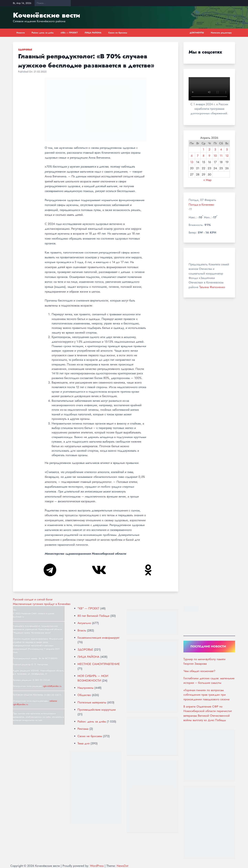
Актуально (84, 623)
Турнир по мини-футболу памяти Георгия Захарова (204, 661)
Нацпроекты (86, 688)
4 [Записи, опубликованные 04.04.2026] (221, 149)
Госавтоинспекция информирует (98, 638)
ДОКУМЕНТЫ (197, 33)
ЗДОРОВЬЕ (25, 50)
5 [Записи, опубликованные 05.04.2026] (227, 149)
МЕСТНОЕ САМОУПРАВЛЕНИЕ (99, 664)
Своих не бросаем (118, 33)
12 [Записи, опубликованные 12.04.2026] (227, 156)
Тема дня (84, 743)
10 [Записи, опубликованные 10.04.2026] (215, 156)
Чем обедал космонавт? (199, 671)
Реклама (83, 729)
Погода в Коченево (201, 205)
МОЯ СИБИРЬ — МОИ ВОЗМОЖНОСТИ (93, 678)
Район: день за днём (43, 33)
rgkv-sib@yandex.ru (52, 686)
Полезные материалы (92, 702)
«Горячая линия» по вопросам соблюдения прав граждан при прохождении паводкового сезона (206, 695)
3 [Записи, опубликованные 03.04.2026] (215, 149)
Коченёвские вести (46, 15)
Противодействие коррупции (97, 710)
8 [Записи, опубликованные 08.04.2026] (204, 156)
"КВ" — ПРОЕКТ (88, 608)
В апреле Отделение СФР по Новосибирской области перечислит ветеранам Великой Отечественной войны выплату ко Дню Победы (208, 713)
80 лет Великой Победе (93, 616)
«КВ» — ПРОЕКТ (69, 33)
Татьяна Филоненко (212, 287)
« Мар (207, 180)
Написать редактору (221, 33)
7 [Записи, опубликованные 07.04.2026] (198, 156)
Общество (84, 695)
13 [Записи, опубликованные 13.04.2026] (192, 162)
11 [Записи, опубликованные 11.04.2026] (221, 156)
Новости (21, 33)
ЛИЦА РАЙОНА (93, 33)
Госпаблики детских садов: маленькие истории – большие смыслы (209, 680)
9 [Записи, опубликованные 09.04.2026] (209, 156)
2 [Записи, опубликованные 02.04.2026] (209, 149)
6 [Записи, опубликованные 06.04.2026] (192, 156)
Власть (82, 630)
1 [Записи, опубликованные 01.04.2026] (204, 149)
